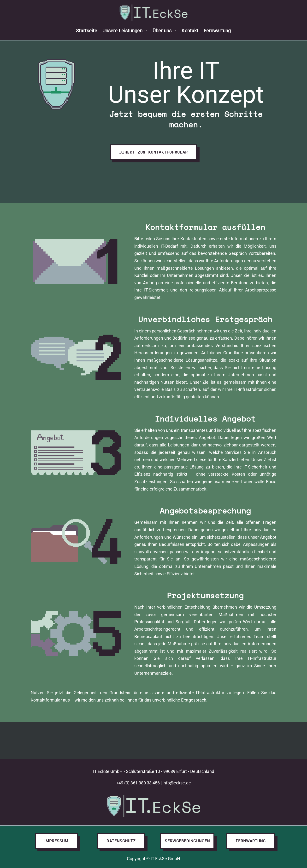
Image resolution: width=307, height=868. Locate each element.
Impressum (56, 841)
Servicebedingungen (187, 841)
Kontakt (190, 31)
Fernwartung (217, 31)
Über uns (162, 31)
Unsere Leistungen (123, 31)
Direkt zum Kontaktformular (153, 152)
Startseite (87, 31)
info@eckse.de (177, 783)
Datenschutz (121, 841)
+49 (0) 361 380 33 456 (138, 783)
